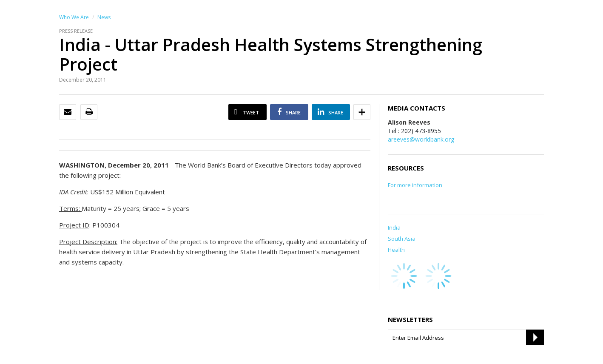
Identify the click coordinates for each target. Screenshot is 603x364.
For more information (415, 185)
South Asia (402, 239)
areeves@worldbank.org (421, 139)
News (104, 17)
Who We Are (74, 17)
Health (396, 250)
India (394, 227)
